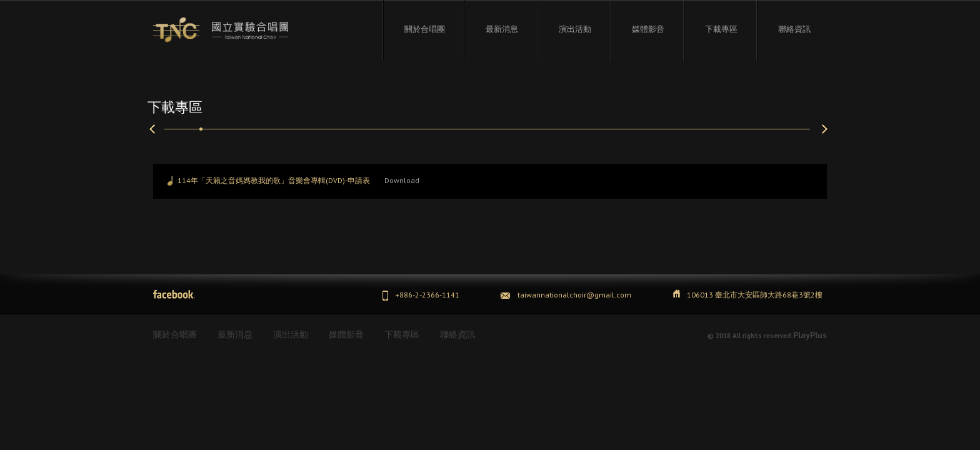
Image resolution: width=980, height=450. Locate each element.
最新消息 (502, 28)
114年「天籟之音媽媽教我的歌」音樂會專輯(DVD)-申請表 (274, 181)
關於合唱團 (425, 28)
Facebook (174, 294)
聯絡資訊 (794, 28)
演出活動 (575, 28)
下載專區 (721, 28)
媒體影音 (648, 28)
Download (402, 181)
